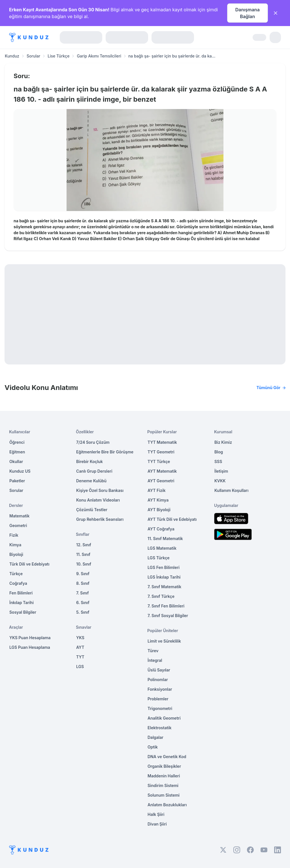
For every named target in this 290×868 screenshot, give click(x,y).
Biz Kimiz (223, 442)
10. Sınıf (84, 564)
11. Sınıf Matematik (165, 538)
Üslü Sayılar (159, 670)
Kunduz (12, 56)
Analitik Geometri (164, 718)
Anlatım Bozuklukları (167, 805)
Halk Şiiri (156, 814)
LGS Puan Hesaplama (30, 647)
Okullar (16, 461)
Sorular (33, 56)
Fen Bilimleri (21, 593)
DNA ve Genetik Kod (167, 757)
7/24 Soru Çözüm (93, 442)
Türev (153, 651)
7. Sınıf (82, 593)
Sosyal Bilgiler (23, 612)
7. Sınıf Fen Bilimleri (166, 606)
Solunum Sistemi (164, 795)
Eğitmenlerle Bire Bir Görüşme (105, 452)
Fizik (14, 535)
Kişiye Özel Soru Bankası (100, 490)
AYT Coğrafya (161, 529)
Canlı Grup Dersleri (94, 471)
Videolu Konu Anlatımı (145, 388)
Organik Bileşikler (164, 766)
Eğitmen (17, 452)
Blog (219, 452)
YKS (80, 638)
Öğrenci (17, 442)
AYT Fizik (157, 490)
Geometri (18, 525)
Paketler (17, 481)
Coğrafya (18, 583)
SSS (218, 461)
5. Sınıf (83, 612)
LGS (80, 667)
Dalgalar (155, 737)
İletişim (221, 471)
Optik (153, 747)
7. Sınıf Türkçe (161, 596)
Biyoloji (16, 554)
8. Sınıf (83, 583)
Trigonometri (160, 708)
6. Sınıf (83, 603)
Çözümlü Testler (92, 510)
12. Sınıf (84, 545)
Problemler (158, 699)
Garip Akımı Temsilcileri (99, 56)
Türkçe (16, 574)
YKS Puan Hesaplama (30, 638)
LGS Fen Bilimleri (164, 567)
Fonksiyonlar (160, 689)
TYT (80, 657)
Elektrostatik (159, 728)
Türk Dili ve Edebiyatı (29, 564)
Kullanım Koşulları (231, 490)
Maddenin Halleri (164, 776)
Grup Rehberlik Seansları (100, 519)
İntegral (155, 660)
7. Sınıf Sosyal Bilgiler (168, 616)
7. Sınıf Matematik (164, 587)
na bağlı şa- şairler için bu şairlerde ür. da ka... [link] (172, 56)
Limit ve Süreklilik (164, 641)
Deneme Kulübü (91, 481)
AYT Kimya (158, 500)
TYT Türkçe (159, 461)
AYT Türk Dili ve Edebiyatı (172, 519)
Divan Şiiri (157, 824)
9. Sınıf (83, 574)
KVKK (220, 481)
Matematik (19, 516)
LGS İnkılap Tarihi (164, 577)
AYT (80, 647)
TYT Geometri (161, 452)
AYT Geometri (161, 481)
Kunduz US (20, 471)
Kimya (15, 545)
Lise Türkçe (58, 56)
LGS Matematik (162, 548)
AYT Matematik (162, 471)
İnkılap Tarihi (22, 603)
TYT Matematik (162, 442)
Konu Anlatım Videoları (98, 500)
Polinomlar (158, 680)
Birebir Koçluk (89, 461)
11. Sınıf (83, 554)
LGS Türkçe (159, 558)
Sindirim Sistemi (163, 785)
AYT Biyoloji (159, 510)
